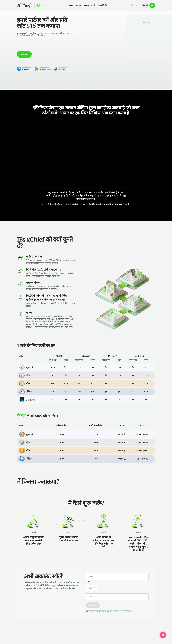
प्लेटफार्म (73, 5)
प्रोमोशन (83, 5)
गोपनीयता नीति (117, 610)
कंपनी (91, 5)
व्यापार (65, 5)
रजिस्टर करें (140, 5)
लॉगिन (151, 5)
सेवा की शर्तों (105, 610)
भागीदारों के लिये (102, 5)
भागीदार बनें (24, 53)
